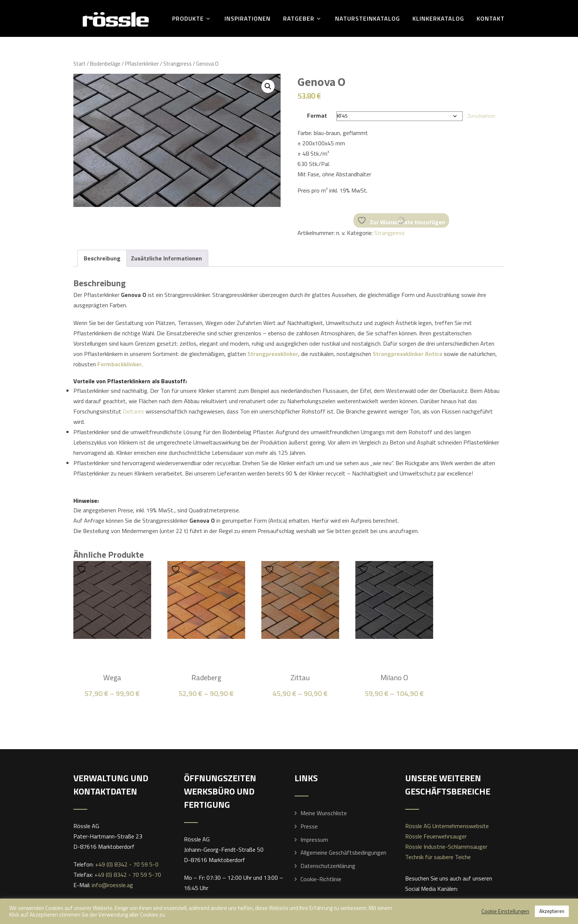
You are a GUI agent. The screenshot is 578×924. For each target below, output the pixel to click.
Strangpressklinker (273, 354)
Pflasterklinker (142, 64)
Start (79, 64)
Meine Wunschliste (324, 813)
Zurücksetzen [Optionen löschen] (481, 116)
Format (317, 115)
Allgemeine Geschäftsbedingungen (343, 852)
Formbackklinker (119, 364)
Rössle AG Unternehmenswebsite (447, 826)
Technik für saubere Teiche (438, 857)
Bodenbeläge (105, 64)
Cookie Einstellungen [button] (505, 911)
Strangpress (177, 64)
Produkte (192, 18)
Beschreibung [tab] (102, 258)
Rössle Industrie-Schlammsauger (446, 847)
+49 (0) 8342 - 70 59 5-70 (128, 875)
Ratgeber (303, 18)
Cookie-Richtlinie (321, 879)
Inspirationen (248, 18)
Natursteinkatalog (368, 18)
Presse (309, 826)
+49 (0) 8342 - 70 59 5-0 (127, 864)
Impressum (314, 840)
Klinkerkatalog (438, 18)
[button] (268, 86)
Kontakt (491, 18)
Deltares (133, 411)
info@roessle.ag (112, 885)
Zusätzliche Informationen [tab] (166, 258)
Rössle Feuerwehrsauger (436, 836)
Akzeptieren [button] (552, 911)
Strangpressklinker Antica (408, 354)
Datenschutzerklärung (328, 866)
